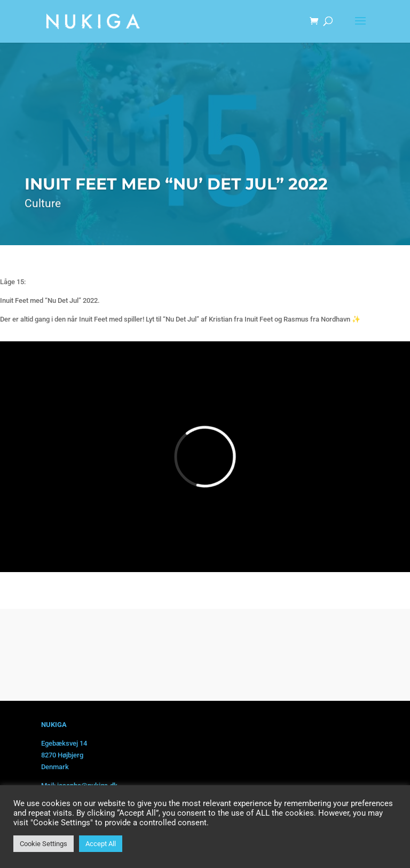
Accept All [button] (101, 844)
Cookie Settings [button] (44, 844)
